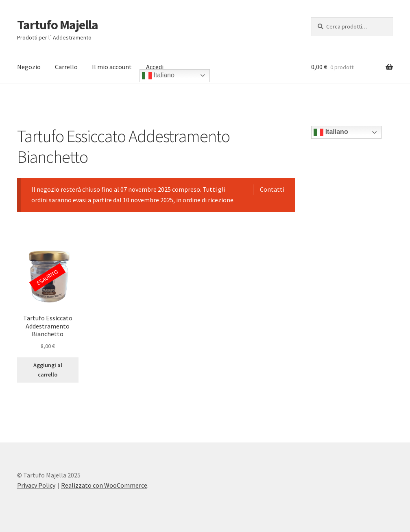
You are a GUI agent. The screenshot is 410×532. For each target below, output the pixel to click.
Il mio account (112, 67)
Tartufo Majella (58, 25)
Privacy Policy (36, 485)
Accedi (155, 67)
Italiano (158, 76)
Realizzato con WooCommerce (104, 485)
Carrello (66, 67)
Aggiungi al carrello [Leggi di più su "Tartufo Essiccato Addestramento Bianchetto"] (48, 370)
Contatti (272, 189)
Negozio (29, 67)
